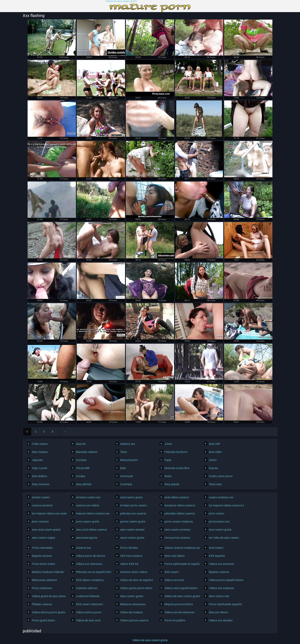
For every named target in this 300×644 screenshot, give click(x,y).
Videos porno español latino (225, 580)
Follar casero (40, 444)
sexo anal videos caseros (91, 530)
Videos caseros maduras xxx (181, 548)
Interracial (127, 476)
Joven (168, 444)
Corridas (81, 460)
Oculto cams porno (221, 476)
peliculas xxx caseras (133, 514)
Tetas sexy (215, 484)
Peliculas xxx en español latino (93, 572)
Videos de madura (131, 612)
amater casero (41, 497)
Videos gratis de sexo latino (48, 596)
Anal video (215, 452)
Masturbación (129, 460)
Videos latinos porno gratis (48, 612)
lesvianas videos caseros (180, 505)
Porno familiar (129, 548)
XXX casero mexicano (89, 604)
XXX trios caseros (131, 556)
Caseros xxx (83, 548)
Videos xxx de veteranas (179, 612)
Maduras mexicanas (133, 604)
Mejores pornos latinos (179, 604)
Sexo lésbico (39, 476)
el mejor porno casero (134, 505)
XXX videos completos (90, 580)
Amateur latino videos (134, 572)
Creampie (126, 484)
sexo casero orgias (43, 538)
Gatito (213, 460)
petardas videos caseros (180, 514)
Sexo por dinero (218, 612)
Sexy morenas (41, 484)
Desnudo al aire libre (177, 468)
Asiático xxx (128, 444)
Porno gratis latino (43, 620)
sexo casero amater (132, 530)
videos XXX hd (129, 564)
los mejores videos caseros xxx (225, 505)
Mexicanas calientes (44, 580)
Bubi (123, 468)
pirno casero (217, 514)
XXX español (217, 556)
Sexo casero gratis (132, 596)
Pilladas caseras (42, 604)
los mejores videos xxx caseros (48, 514)
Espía (168, 460)
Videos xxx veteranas (89, 564)
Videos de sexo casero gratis (121, 1)
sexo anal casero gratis (46, 530)
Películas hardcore (176, 452)
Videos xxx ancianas (221, 564)
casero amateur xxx (221, 497)
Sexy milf (214, 444)
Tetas (124, 452)
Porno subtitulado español (225, 604)
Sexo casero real (219, 596)
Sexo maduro (40, 452)
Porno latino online (43, 564)
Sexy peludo (172, 484)
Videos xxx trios (174, 580)
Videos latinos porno (89, 612)
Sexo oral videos (175, 556)
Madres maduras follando (48, 572)
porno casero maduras (179, 522)
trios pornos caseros (177, 538)
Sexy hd (81, 444)
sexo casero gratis (220, 530)
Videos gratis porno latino (136, 588)
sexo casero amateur (178, 530)
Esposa (213, 468)
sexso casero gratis (132, 538)
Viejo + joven (40, 468)
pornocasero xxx (219, 522)
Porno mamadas (42, 548)
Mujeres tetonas (42, 556)
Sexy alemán (84, 484)
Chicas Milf (83, 468)
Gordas (81, 476)
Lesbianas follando (88, 596)
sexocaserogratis (87, 538)
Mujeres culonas (219, 572)
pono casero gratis (88, 522)
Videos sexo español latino (181, 588)
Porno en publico (175, 620)
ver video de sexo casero (224, 538)
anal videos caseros (177, 497)
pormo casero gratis (133, 522)
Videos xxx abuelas (221, 620)
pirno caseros (40, 522)
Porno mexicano (42, 588)
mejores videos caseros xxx (93, 514)
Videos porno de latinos (91, 556)
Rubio (168, 476)
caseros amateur (42, 505)
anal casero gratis (131, 497)
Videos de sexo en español (137, 580)
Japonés (37, 460)
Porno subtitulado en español (181, 564)
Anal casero (216, 548)
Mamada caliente (87, 452)
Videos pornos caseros (134, 620)
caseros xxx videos (88, 505)
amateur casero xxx (88, 497)
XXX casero (172, 572)
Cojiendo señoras (87, 588)
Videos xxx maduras (221, 588)
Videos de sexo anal (88, 620)
